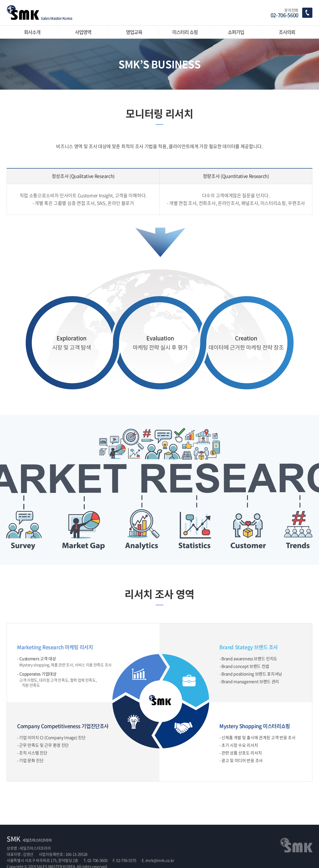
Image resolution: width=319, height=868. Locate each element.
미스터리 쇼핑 (185, 32)
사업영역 (83, 32)
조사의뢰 (287, 32)
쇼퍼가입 (236, 32)
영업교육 (134, 32)
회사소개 (32, 32)
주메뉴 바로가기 (0, 0)
